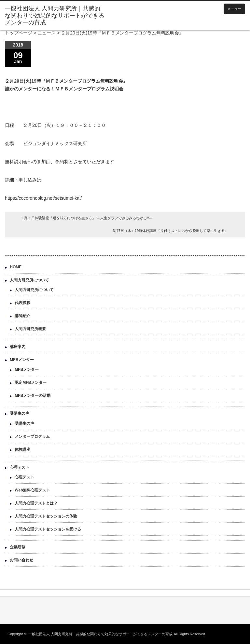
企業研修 (18, 547)
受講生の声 (20, 413)
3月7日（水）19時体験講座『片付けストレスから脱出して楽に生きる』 (171, 231)
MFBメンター (22, 360)
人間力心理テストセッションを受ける (48, 529)
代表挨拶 (22, 303)
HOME (16, 267)
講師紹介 (22, 316)
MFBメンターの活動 (33, 396)
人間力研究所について (29, 280)
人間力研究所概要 (30, 329)
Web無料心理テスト (32, 490)
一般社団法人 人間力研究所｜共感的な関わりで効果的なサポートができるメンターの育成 (100, 634)
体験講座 (22, 449)
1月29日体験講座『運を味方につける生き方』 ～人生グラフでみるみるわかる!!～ (87, 218)
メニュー (234, 9)
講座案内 (18, 347)
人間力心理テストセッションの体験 (46, 516)
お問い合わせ (21, 560)
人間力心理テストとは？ (36, 503)
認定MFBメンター (31, 382)
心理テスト (20, 467)
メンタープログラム (32, 436)
